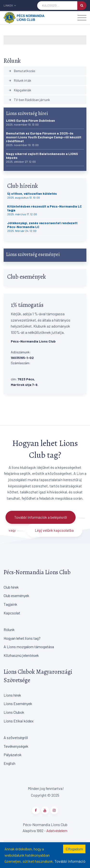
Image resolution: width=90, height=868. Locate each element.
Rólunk (9, 629)
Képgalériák (20, 90)
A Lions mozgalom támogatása (29, 647)
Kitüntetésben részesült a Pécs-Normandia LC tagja (45, 210)
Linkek (10, 5)
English (9, 763)
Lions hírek (12, 695)
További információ (70, 861)
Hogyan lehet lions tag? (22, 638)
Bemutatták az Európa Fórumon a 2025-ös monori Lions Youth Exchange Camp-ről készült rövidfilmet (44, 139)
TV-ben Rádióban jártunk (29, 100)
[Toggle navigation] (82, 18)
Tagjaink (10, 604)
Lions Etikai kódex (19, 721)
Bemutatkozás (22, 71)
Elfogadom (74, 849)
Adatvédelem (57, 831)
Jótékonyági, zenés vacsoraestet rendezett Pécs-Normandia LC (42, 227)
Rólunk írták (20, 80)
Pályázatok (13, 755)
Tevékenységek (16, 746)
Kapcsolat (12, 613)
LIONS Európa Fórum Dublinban (30, 122)
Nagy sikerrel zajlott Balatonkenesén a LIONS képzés (42, 158)
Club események (16, 595)
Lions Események (18, 703)
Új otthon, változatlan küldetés (32, 195)
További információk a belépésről (41, 517)
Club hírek (11, 587)
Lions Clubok (14, 712)
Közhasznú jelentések (21, 655)
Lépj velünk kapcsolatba (54, 530)
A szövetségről (16, 737)
